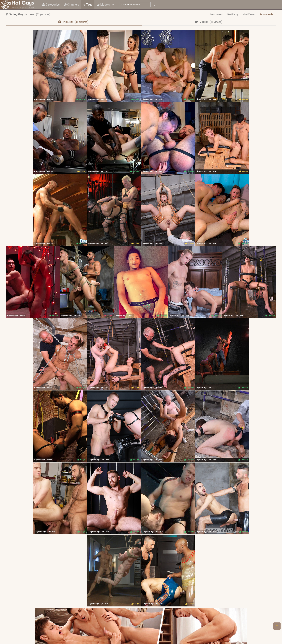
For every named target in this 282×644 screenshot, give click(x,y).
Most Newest (217, 14)
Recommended (267, 14)
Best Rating (233, 14)
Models (103, 5)
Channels (71, 5)
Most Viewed (249, 14)
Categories (51, 5)
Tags (88, 5)
